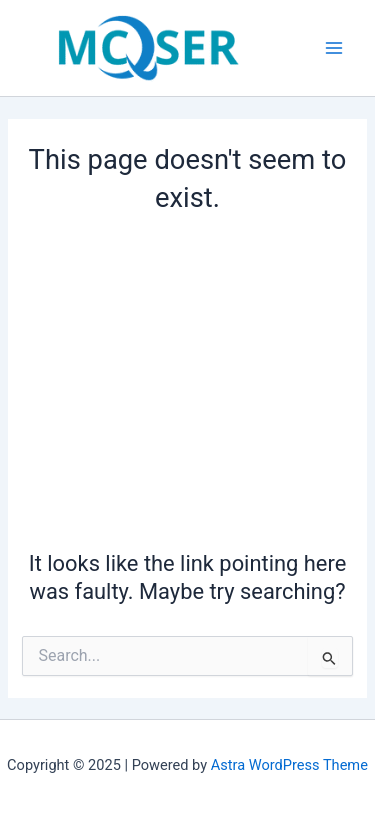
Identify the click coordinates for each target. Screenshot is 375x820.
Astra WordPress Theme (289, 765)
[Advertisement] (187, 379)
